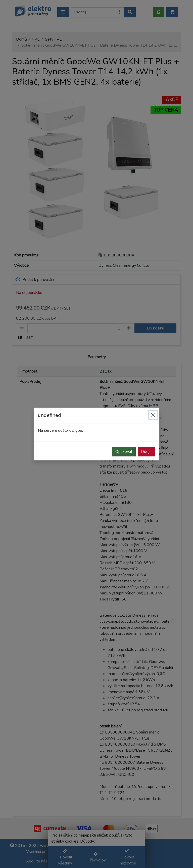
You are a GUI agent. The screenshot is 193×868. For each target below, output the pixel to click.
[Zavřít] (153, 415)
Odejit (146, 452)
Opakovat (124, 452)
